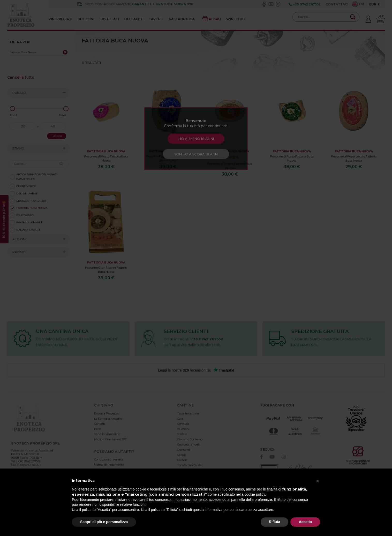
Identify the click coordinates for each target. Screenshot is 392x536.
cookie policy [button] (255, 494)
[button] (318, 481)
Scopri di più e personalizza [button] (104, 522)
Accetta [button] (305, 522)
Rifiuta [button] (275, 522)
